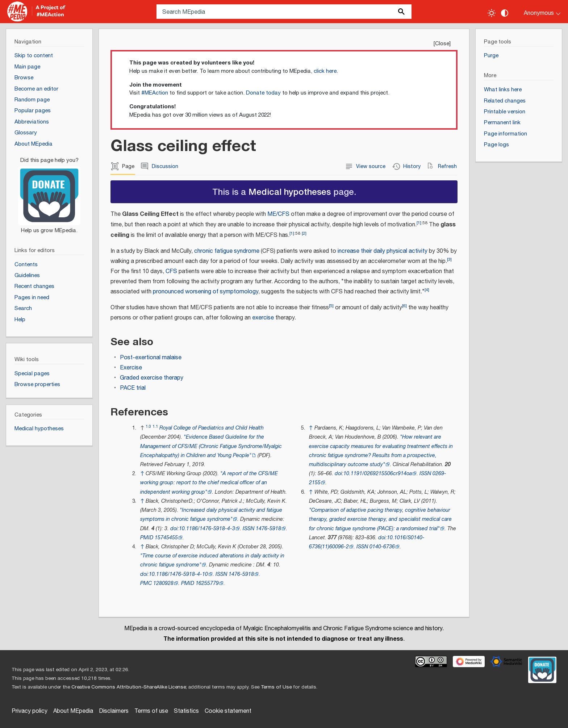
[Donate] (49, 192)
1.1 (155, 426)
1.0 (148, 426)
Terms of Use (276, 687)
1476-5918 (268, 529)
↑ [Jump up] (142, 474)
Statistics (186, 711)
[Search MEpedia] (284, 12)
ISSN (248, 529)
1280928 (163, 583)
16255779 (207, 583)
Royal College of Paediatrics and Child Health (212, 428)
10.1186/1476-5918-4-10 (178, 574)
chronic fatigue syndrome (227, 251)
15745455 (166, 538)
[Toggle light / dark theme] (492, 13)
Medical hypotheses (290, 191)
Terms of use (151, 711)
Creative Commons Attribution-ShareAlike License (129, 687)
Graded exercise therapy (152, 378)
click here (325, 71)
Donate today (263, 93)
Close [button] (442, 44)
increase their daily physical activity (383, 251)
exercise (263, 318)
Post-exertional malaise (151, 358)
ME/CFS (278, 214)
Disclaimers (114, 711)
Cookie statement (228, 711)
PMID (147, 538)
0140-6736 (382, 547)
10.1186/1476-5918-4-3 (207, 529)
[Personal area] (538, 12)
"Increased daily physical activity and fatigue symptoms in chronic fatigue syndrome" (211, 515)
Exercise (131, 368)
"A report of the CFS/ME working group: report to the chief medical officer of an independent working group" (209, 483)
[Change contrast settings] (505, 13)
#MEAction (155, 93)
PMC (146, 583)
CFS (171, 271)
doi (174, 529)
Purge (491, 56)
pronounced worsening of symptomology (206, 292)
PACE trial (133, 388)
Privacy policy (30, 711)
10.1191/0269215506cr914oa (378, 474)
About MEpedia (73, 711)
